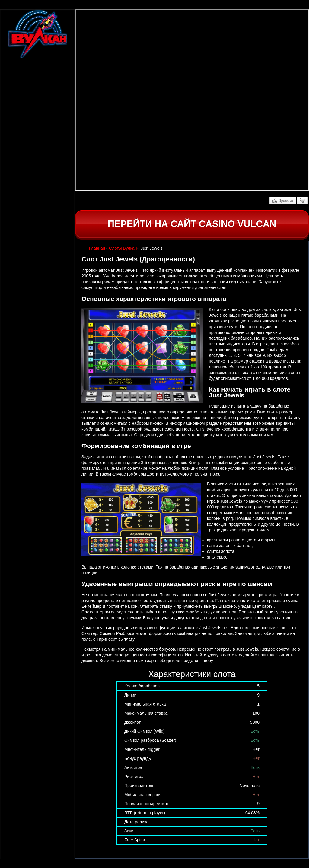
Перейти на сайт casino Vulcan (192, 224)
